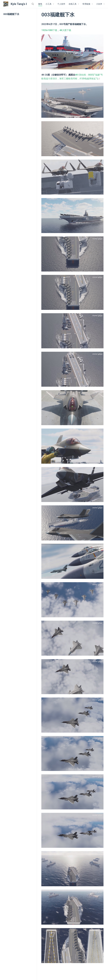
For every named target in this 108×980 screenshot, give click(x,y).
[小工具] (50, 4)
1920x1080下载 (49, 30)
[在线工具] (74, 4)
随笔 (40, 4)
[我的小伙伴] (100, 4)
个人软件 (61, 4)
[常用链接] (88, 4)
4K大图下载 (65, 30)
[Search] (33, 4)
